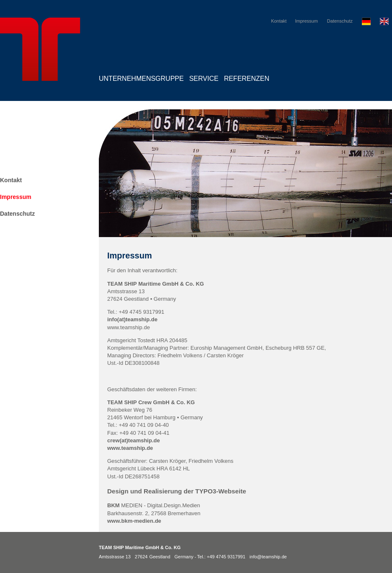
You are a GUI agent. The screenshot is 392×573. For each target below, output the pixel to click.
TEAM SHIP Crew (40, 308)
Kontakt (279, 21)
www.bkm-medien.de (134, 521)
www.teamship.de (130, 448)
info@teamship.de (268, 557)
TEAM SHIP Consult (40, 348)
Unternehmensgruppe (141, 79)
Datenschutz (340, 21)
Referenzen (247, 79)
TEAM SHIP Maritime (40, 269)
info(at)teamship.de (132, 319)
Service (204, 79)
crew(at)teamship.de (134, 440)
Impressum (306, 21)
